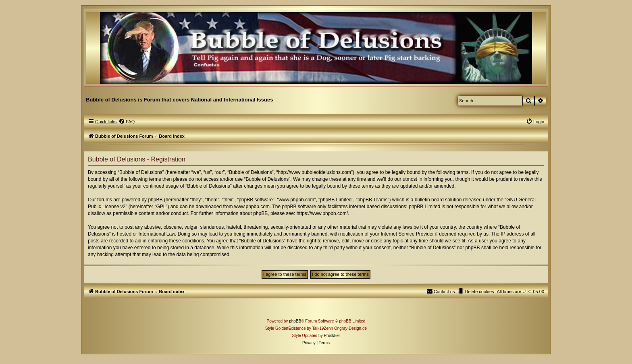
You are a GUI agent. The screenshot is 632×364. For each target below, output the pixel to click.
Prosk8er (332, 336)
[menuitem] (127, 122)
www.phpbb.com (252, 207)
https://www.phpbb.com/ (322, 213)
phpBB (295, 321)
